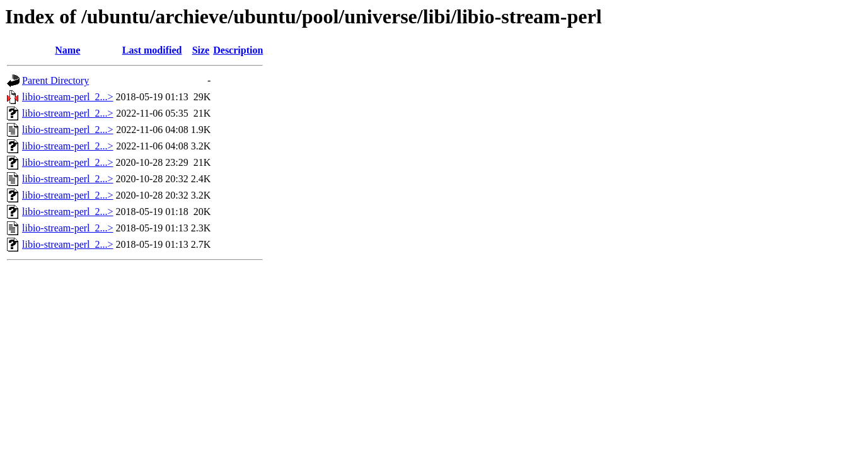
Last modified (152, 50)
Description (238, 50)
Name (67, 50)
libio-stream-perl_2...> (68, 97)
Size (201, 50)
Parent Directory (55, 80)
